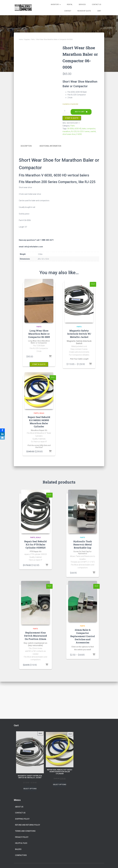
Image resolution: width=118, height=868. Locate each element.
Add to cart (80, 112)
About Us (19, 807)
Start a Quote (72, 118)
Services (82, 4)
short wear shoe (69, 134)
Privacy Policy (22, 837)
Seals (42, 413)
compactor (91, 129)
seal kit (93, 131)
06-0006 (71, 129)
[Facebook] (2, 430)
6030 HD (78, 129)
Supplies (27, 39)
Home (21, 39)
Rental (70, 4)
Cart (99, 11)
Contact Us (96, 4)
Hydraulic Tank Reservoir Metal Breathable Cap (83, 545)
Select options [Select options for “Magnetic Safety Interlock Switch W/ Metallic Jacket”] (30, 789)
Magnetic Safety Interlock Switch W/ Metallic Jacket (79, 334)
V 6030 (79, 134)
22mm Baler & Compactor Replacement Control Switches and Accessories (83, 636)
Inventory (56, 4)
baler (84, 129)
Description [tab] (26, 146)
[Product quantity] (66, 111)
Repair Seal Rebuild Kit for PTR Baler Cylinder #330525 (35, 545)
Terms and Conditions (25, 831)
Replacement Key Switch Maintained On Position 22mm (36, 636)
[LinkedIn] (2, 434)
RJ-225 (74, 131)
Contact (68, 11)
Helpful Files (21, 843)
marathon (66, 131)
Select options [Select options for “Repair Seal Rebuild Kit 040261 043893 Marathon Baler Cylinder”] (60, 784)
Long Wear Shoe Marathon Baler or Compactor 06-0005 (39, 334)
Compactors (21, 855)
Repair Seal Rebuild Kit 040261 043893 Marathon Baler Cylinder (39, 422)
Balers (18, 849)
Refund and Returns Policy (28, 825)
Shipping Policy (22, 819)
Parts (33, 39)
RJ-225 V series (84, 131)
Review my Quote (84, 11)
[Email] (2, 438)
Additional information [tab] (50, 146)
